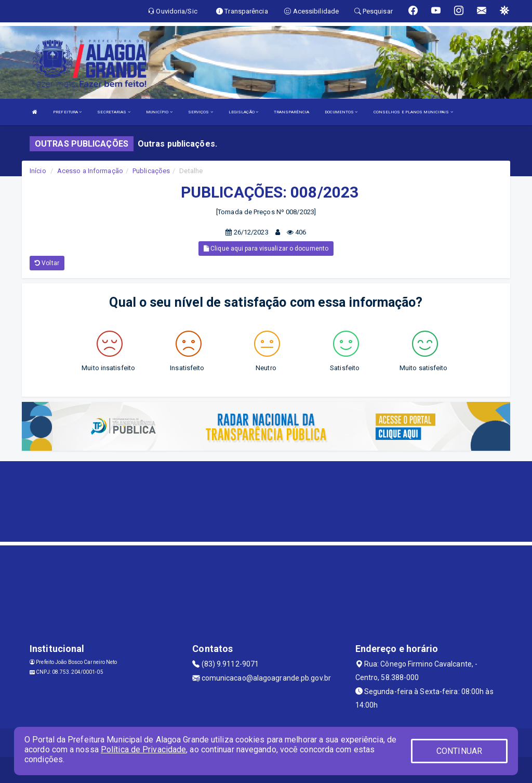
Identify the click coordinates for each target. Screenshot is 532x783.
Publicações (151, 171)
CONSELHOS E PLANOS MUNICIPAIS (413, 112)
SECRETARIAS (114, 112)
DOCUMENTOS (341, 112)
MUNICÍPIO (159, 112)
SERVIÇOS (201, 112)
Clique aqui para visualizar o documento (266, 249)
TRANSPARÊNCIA (291, 112)
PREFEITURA (67, 112)
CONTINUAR (459, 751)
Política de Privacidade (143, 749)
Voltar (47, 263)
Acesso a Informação (90, 171)
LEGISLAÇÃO (243, 112)
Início (38, 171)
